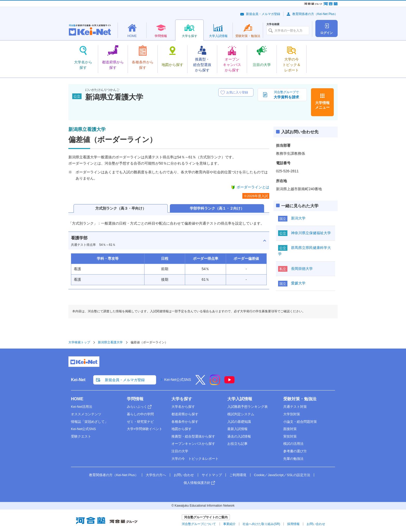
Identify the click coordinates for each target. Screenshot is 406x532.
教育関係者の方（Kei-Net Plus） (315, 14)
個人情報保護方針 (197, 483)
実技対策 (290, 436)
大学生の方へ (156, 475)
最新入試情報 (237, 429)
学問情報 (135, 399)
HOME (77, 399)
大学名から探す (183, 407)
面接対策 (290, 429)
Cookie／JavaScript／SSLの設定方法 (282, 475)
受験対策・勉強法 (300, 399)
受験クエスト (81, 436)
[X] (200, 383)
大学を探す (182, 399)
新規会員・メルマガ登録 (263, 14)
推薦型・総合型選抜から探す (193, 436)
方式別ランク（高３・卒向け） (121, 208)
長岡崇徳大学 (302, 269)
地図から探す (182, 429)
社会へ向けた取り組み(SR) (261, 524)
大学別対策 (292, 414)
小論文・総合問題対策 (300, 422)
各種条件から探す (185, 422)
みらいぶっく (137, 407)
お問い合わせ (184, 475)
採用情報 (293, 524)
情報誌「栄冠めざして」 (89, 422)
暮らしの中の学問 (140, 414)
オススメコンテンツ (86, 414)
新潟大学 (298, 218)
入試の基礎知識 (239, 422)
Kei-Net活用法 (82, 407)
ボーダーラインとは (253, 187)
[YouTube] (229, 383)
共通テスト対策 (295, 407)
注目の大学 (180, 451)
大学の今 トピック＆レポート (195, 459)
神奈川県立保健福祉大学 (311, 233)
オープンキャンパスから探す (193, 444)
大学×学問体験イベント (145, 429)
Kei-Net (78, 380)
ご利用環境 (238, 475)
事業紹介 (229, 524)
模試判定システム (241, 414)
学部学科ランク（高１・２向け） (217, 208)
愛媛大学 (298, 283)
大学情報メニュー (322, 105)
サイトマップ (212, 475)
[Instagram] (215, 383)
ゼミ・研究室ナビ (140, 422)
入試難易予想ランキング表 (248, 407)
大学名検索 (273, 24)
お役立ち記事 (237, 444)
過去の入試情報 (239, 436)
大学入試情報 (240, 399)
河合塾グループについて (199, 524)
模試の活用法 (293, 444)
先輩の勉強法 (293, 459)
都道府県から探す (185, 414)
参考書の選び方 (295, 451)
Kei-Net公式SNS (177, 380)
